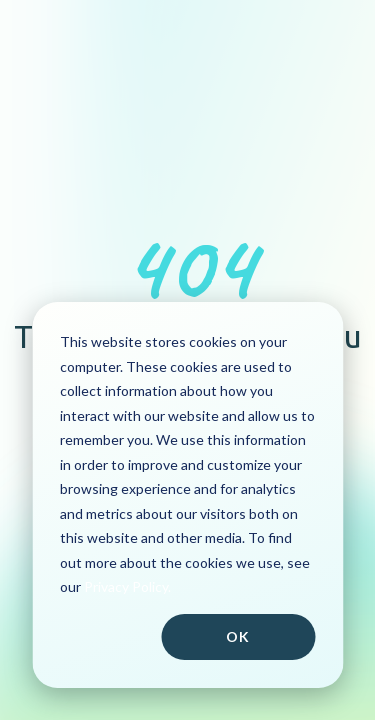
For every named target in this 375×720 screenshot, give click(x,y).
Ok (238, 636)
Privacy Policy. (127, 586)
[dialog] (187, 495)
